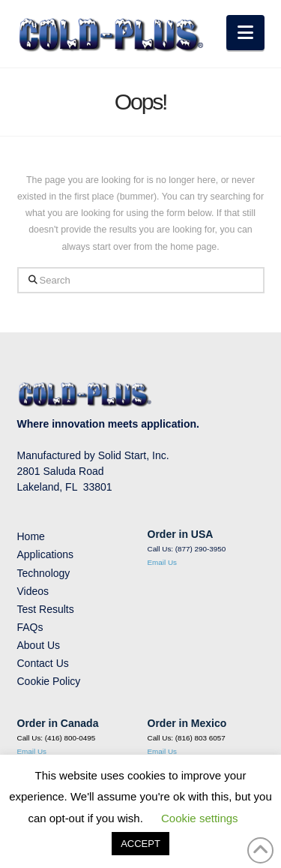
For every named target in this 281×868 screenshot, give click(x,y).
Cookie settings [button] (200, 818)
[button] (245, 33)
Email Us (163, 562)
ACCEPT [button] (140, 844)
